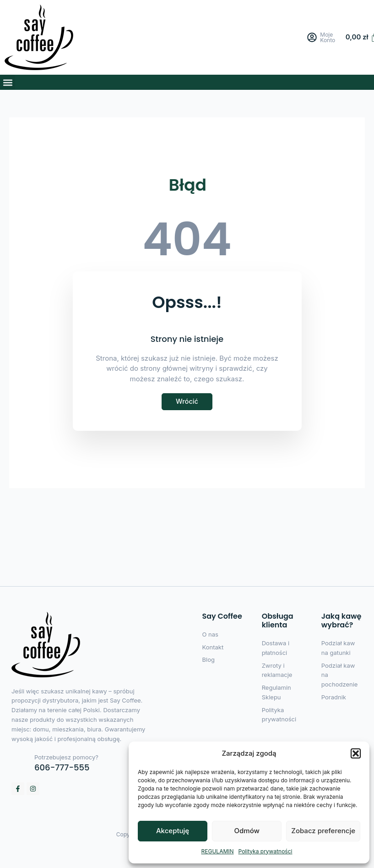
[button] (356, 753)
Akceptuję (173, 831)
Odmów (247, 831)
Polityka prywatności (266, 851)
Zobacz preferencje (323, 831)
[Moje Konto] (312, 37)
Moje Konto (328, 37)
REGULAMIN (218, 851)
